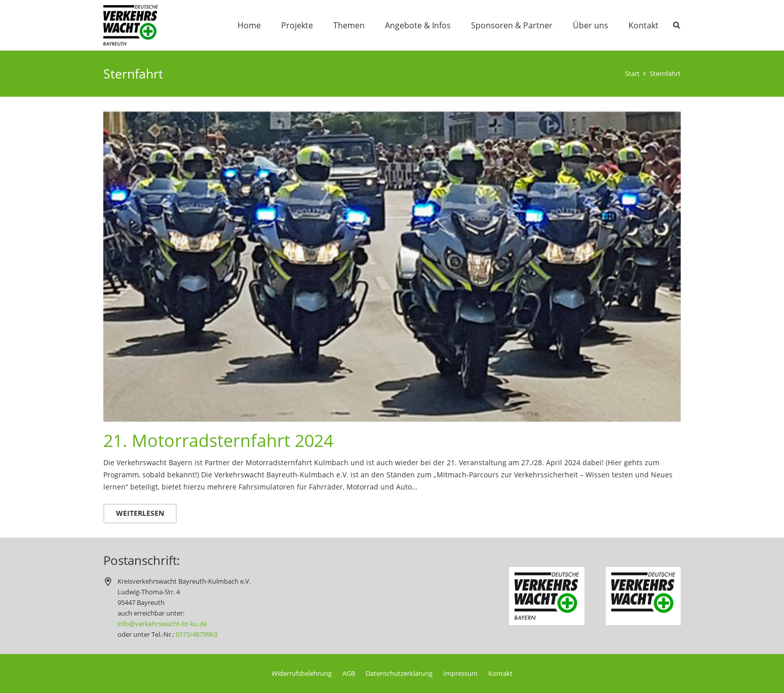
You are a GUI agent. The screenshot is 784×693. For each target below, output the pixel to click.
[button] (676, 25)
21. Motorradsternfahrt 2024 (218, 440)
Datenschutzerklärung (399, 674)
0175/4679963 (197, 635)
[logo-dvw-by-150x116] (546, 596)
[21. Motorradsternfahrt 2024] (392, 117)
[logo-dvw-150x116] (643, 596)
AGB (349, 674)
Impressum (460, 674)
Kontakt (500, 674)
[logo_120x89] (131, 25)
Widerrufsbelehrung (302, 674)
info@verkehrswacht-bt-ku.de (162, 624)
